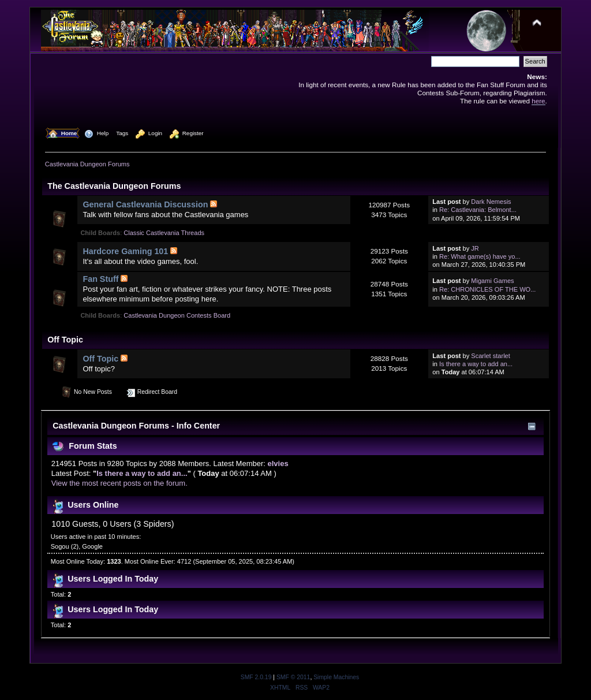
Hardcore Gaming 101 (125, 251)
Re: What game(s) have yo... (480, 256)
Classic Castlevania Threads (164, 233)
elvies (278, 463)
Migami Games (492, 281)
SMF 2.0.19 (256, 677)
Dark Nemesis (491, 202)
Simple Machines (336, 677)
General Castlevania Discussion (145, 204)
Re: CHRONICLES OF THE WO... (487, 289)
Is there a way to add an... (476, 364)
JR (475, 248)
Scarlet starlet (491, 356)
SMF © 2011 (293, 677)
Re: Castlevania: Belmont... (478, 210)
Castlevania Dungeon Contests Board (177, 315)
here (538, 101)
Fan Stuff (100, 279)
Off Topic (100, 359)
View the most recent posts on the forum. (119, 483)
